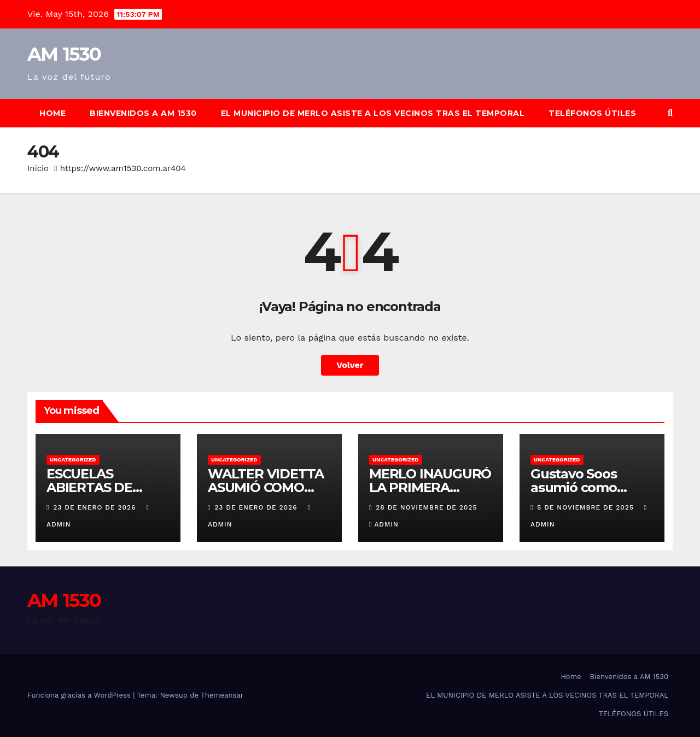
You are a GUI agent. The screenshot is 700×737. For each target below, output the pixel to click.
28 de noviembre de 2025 (426, 507)
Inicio (38, 168)
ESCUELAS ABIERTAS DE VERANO (89, 487)
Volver (350, 365)
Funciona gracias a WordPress (80, 695)
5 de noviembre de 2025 (587, 507)
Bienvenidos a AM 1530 (143, 113)
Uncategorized (73, 460)
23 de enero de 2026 (96, 507)
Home (52, 113)
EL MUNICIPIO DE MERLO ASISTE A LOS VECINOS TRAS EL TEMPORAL (373, 113)
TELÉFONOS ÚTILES (592, 113)
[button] (670, 113)
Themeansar (222, 695)
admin (384, 524)
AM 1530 (64, 54)
